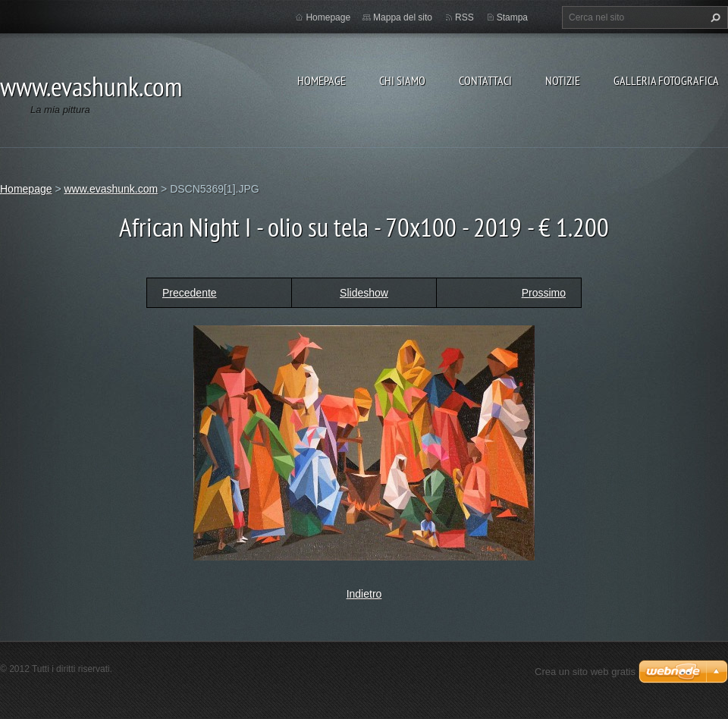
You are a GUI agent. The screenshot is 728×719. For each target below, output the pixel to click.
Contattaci (485, 80)
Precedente (190, 293)
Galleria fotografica (666, 80)
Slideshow (364, 293)
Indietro (364, 594)
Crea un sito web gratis (585, 672)
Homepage (322, 80)
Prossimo (544, 293)
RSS (464, 17)
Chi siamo (402, 80)
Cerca (714, 17)
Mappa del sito (403, 17)
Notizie (563, 80)
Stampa (512, 17)
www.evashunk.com (111, 189)
